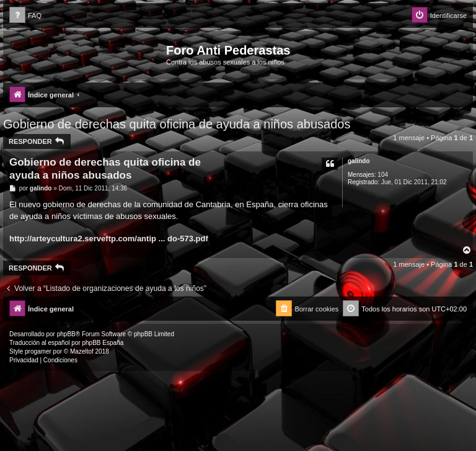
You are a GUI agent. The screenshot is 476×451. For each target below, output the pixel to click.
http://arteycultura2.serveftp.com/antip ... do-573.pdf (109, 239)
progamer (38, 351)
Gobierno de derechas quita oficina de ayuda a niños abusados (177, 124)
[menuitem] (25, 16)
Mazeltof (82, 351)
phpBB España (103, 343)
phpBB (66, 334)
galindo (359, 161)
